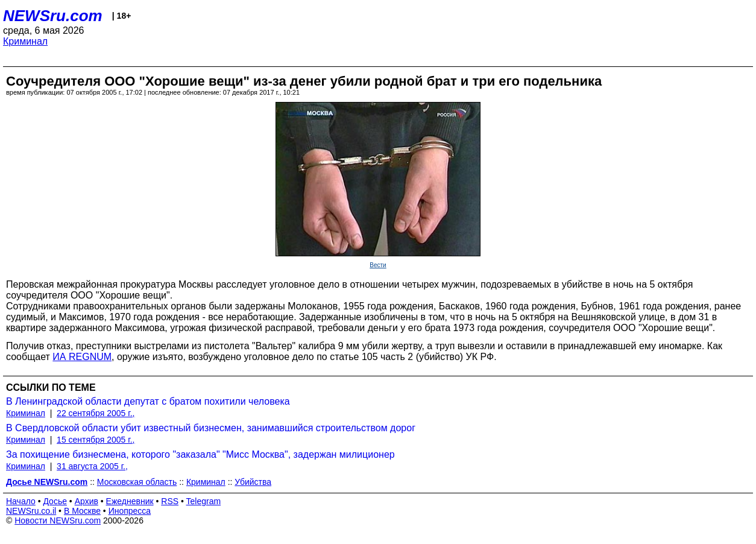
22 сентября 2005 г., (96, 413)
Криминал (25, 41)
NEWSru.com (53, 16)
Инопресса (130, 511)
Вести (378, 265)
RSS (170, 501)
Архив (87, 501)
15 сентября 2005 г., (96, 440)
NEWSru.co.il (31, 511)
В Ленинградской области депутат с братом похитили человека (148, 401)
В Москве (82, 511)
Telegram (204, 501)
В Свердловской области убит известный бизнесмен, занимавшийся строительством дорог (211, 428)
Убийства (253, 482)
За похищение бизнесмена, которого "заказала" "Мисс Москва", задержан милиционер (200, 454)
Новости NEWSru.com (58, 520)
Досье (55, 501)
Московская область (137, 482)
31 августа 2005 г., (92, 466)
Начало (21, 501)
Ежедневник (130, 501)
